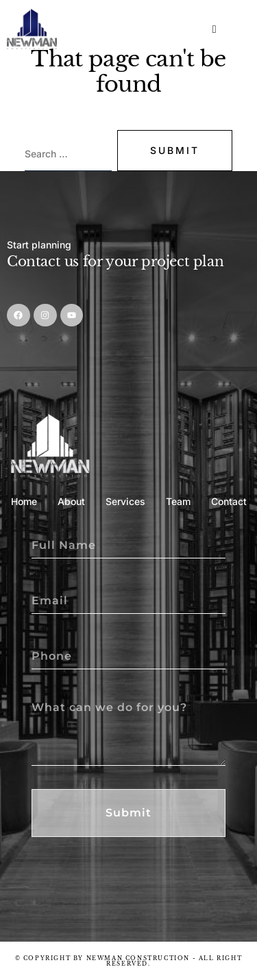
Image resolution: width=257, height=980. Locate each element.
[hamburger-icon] (216, 29)
